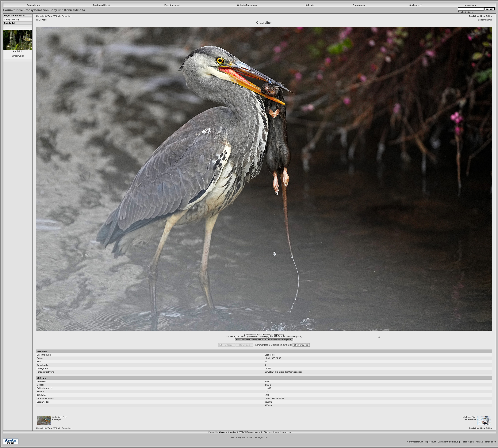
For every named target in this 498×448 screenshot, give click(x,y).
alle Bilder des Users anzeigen (289, 372)
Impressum (470, 5)
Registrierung (34, 5)
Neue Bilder (486, 16)
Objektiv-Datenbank (247, 5)
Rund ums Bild (101, 5)
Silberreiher (470, 419)
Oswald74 (269, 372)
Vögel (57, 16)
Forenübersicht (172, 5)
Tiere (50, 16)
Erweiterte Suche (465, 12)
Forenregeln (359, 5)
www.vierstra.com (283, 432)
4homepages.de (256, 432)
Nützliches (415, 5)
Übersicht (41, 16)
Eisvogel (56, 419)
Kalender (310, 5)
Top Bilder (474, 16)
